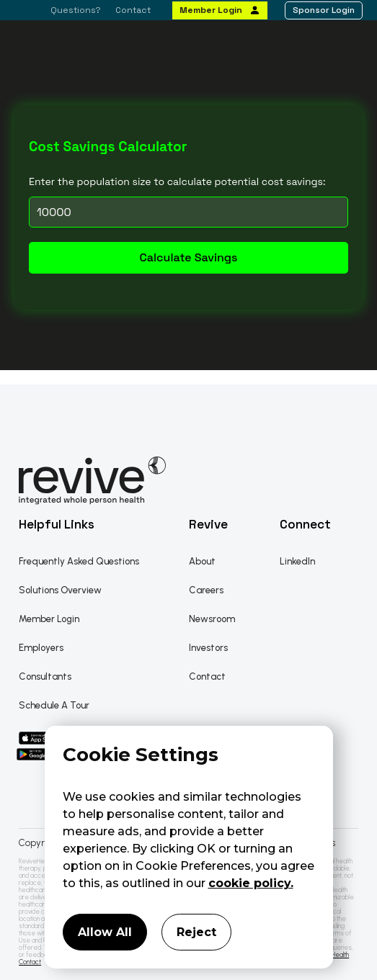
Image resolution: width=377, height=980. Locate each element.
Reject (196, 932)
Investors (208, 648)
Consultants (45, 676)
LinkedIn (297, 561)
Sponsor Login (324, 10)
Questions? (76, 10)
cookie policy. (251, 883)
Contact (133, 10)
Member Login (211, 10)
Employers (41, 648)
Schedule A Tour (54, 705)
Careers (206, 590)
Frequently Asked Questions (79, 561)
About (202, 561)
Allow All (105, 932)
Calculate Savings (189, 257)
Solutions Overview (60, 590)
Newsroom (212, 619)
